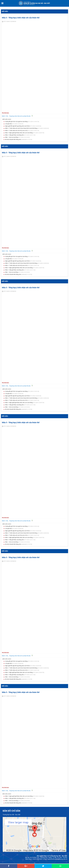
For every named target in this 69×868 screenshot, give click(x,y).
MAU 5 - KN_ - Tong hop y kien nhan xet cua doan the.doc (17, 116)
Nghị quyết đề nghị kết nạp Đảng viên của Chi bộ (17, 126)
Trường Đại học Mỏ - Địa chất (11, 815)
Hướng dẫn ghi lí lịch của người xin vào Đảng (16, 122)
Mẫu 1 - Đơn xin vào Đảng (12, 137)
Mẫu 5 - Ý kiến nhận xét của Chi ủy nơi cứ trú (16, 131)
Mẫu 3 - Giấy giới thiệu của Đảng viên (15, 135)
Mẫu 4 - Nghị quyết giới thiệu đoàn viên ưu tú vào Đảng (19, 133)
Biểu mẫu (5, 11)
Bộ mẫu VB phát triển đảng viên (13, 139)
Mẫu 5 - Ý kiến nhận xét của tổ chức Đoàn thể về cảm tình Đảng (21, 128)
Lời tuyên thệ (8, 124)
